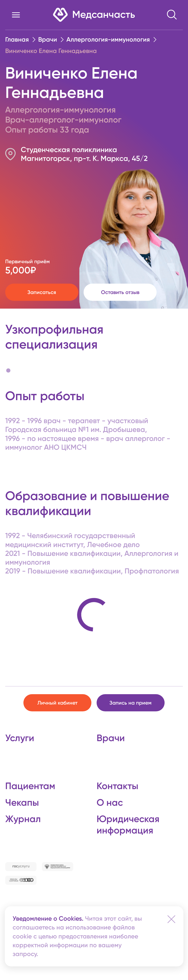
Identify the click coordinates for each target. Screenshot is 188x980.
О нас (110, 803)
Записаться (42, 292)
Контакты (117, 786)
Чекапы (22, 803)
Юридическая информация (128, 824)
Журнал (23, 819)
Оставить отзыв (120, 292)
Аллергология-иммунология (108, 39)
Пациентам (30, 786)
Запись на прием (130, 703)
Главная (17, 39)
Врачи (48, 39)
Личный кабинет (57, 703)
